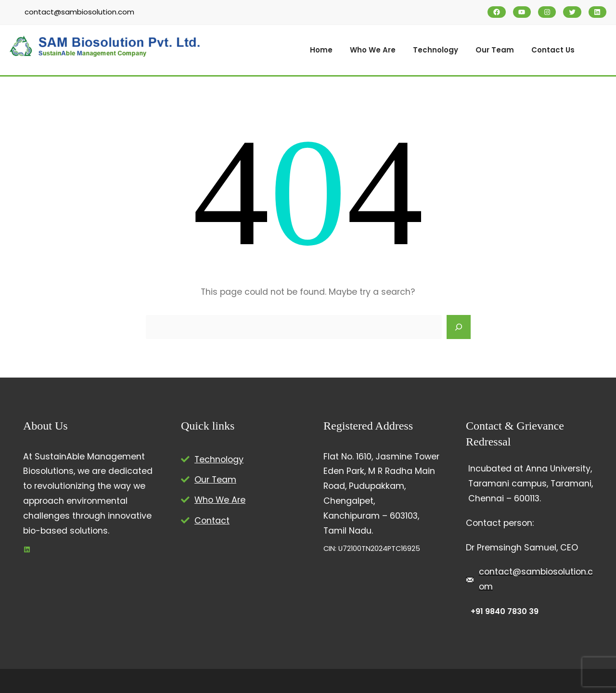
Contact (212, 521)
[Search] (459, 327)
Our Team (215, 480)
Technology (219, 459)
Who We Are (220, 500)
